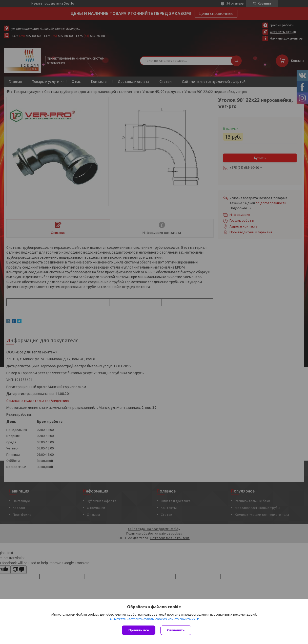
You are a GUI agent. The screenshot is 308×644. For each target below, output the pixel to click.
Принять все (139, 630)
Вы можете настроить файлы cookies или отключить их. (152, 619)
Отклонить (176, 630)
